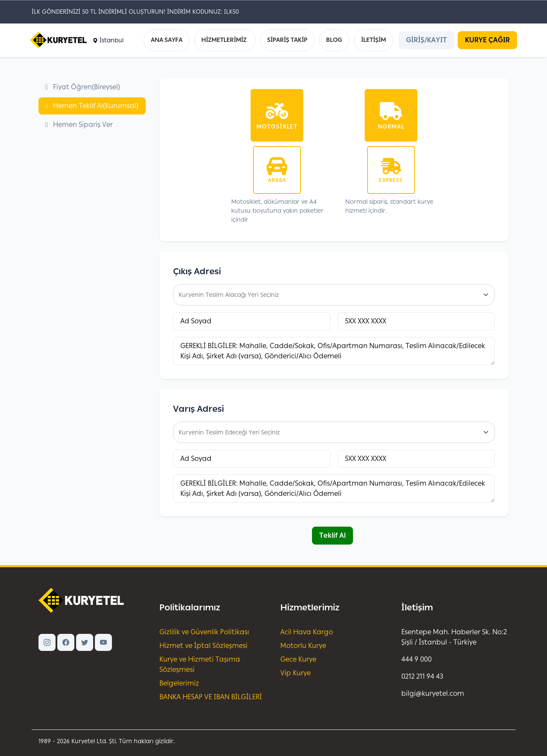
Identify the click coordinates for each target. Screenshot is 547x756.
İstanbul (108, 40)
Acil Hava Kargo (307, 632)
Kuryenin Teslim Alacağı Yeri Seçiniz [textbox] (229, 295)
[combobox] (334, 295)
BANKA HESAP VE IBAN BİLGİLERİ (211, 697)
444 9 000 (416, 659)
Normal (391, 126)
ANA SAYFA (167, 40)
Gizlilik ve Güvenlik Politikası (204, 632)
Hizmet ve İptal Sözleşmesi (203, 646)
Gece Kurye (298, 659)
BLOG (334, 40)
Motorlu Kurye (303, 646)
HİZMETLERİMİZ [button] (224, 40)
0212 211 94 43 (422, 676)
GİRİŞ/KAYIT (426, 40)
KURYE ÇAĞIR (487, 40)
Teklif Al (332, 535)
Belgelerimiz (179, 683)
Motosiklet (277, 126)
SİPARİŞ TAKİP (287, 40)
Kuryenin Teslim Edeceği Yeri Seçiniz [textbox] (229, 432)
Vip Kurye (296, 673)
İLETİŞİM (373, 40)
